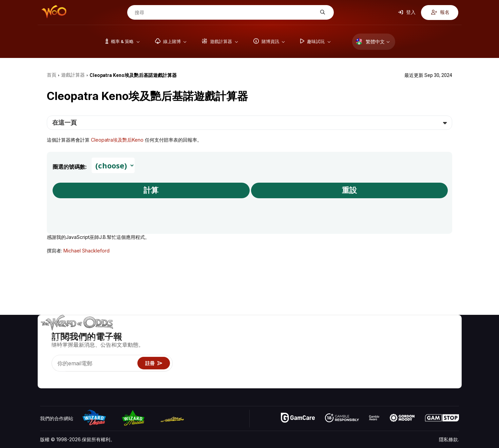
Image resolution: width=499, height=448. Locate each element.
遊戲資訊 (369, 353)
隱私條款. (449, 439)
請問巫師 (369, 383)
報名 (440, 12)
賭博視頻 (449, 334)
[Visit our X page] (61, 374)
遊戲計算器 (371, 343)
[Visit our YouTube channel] (46, 374)
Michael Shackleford (87, 251)
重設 (349, 190)
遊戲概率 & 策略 (377, 334)
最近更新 (420, 363)
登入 (407, 12)
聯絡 (416, 343)
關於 (416, 334)
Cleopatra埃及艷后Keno (117, 140)
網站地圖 (449, 353)
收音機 (418, 373)
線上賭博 (369, 373)
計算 (151, 190)
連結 (416, 353)
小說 (445, 363)
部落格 (447, 343)
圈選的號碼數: (70, 167)
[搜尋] (225, 13)
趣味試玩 (369, 363)
